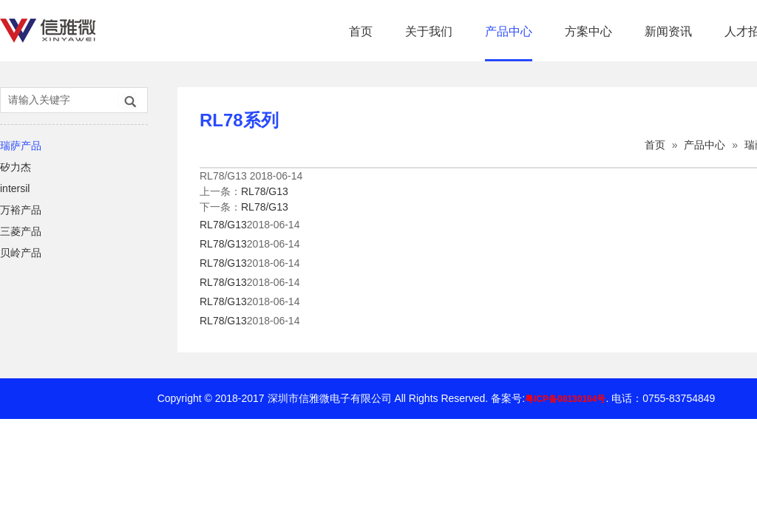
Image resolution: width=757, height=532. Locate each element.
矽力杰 (16, 167)
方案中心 (588, 31)
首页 (361, 31)
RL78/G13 (265, 191)
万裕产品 (21, 210)
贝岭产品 (21, 253)
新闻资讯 (668, 31)
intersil (15, 188)
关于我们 (429, 31)
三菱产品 (21, 231)
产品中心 (509, 31)
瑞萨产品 (21, 146)
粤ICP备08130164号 (565, 399)
